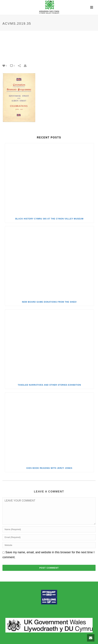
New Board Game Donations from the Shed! (49, 302)
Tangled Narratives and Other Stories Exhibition (49, 385)
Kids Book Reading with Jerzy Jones (49, 468)
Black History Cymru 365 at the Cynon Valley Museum (49, 219)
